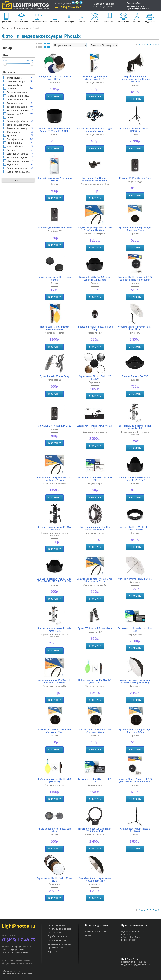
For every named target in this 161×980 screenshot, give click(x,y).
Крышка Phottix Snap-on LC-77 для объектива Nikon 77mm (135, 278)
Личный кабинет (134, 3)
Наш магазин (54, 933)
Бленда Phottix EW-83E (135, 376)
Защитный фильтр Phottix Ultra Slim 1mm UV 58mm (54, 681)
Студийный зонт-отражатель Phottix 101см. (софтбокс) (135, 681)
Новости (89, 932)
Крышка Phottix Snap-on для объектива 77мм (95, 731)
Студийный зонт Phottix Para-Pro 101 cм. (135, 328)
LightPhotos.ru (18, 926)
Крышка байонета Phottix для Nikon (55, 830)
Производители (21, 28)
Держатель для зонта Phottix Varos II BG (54, 528)
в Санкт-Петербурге (131, 937)
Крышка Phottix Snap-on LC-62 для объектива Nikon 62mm (135, 780)
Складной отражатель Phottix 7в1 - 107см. (55, 78)
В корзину (55, 97)
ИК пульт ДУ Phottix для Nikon (55, 228)
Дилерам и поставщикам (60, 944)
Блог (106, 932)
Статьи (98, 932)
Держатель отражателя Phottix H (95, 427)
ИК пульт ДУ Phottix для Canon (135, 178)
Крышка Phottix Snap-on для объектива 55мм (135, 229)
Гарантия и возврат (57, 940)
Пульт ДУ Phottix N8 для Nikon (95, 628)
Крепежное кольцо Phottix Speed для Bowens (95, 528)
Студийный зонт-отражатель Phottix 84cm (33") (95, 880)
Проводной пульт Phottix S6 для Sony (95, 328)
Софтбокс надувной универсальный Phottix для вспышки (135, 79)
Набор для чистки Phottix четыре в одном (55, 328)
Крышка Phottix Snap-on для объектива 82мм (135, 731)
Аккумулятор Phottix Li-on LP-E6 (95, 780)
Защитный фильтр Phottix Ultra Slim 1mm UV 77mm (95, 229)
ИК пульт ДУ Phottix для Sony (55, 426)
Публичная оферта (11, 971)
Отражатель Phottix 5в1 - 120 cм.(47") (95, 378)
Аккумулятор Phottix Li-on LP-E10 (95, 479)
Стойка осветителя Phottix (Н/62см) (135, 830)
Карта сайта (54, 951)
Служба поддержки (57, 936)
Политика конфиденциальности (17, 974)
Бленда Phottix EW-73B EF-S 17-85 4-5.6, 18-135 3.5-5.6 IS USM (54, 580)
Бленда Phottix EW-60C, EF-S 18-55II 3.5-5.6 (135, 528)
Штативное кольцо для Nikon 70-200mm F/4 (95, 830)
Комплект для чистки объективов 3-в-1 (95, 78)
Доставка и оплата (136, 6)
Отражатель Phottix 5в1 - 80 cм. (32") (54, 880)
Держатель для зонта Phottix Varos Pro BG (135, 427)
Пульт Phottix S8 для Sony (54, 376)
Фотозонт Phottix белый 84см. (135, 579)
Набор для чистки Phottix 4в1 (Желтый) (55, 780)
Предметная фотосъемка (133, 962)
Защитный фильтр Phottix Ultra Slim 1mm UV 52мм (95, 580)
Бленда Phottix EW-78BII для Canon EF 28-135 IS (135, 479)
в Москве (126, 934)
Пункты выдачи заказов (138, 9)
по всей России (129, 940)
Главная (6, 28)
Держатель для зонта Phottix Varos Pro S (54, 630)
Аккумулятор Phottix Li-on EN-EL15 (135, 630)
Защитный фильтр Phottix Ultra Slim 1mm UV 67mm (54, 479)
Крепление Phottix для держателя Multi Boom (95, 179)
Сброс (18, 180)
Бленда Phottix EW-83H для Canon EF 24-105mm (95, 278)
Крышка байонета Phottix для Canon (55, 278)
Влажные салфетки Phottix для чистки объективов (95, 130)
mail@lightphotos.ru (22, 947)
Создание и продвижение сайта (137, 965)
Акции (88, 935)
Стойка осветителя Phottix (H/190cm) (135, 130)
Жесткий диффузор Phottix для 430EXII (54, 179)
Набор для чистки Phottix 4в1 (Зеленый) (95, 681)
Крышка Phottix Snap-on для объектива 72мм (54, 731)
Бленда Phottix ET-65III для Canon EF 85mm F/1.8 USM (55, 130)
